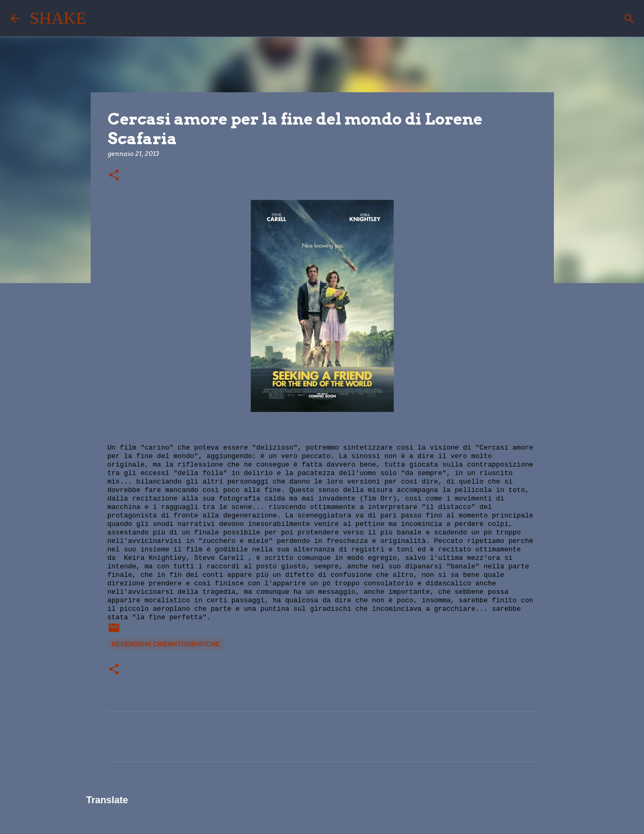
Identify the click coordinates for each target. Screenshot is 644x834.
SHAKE (58, 18)
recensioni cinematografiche (166, 644)
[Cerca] (101, 19)
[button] (114, 176)
